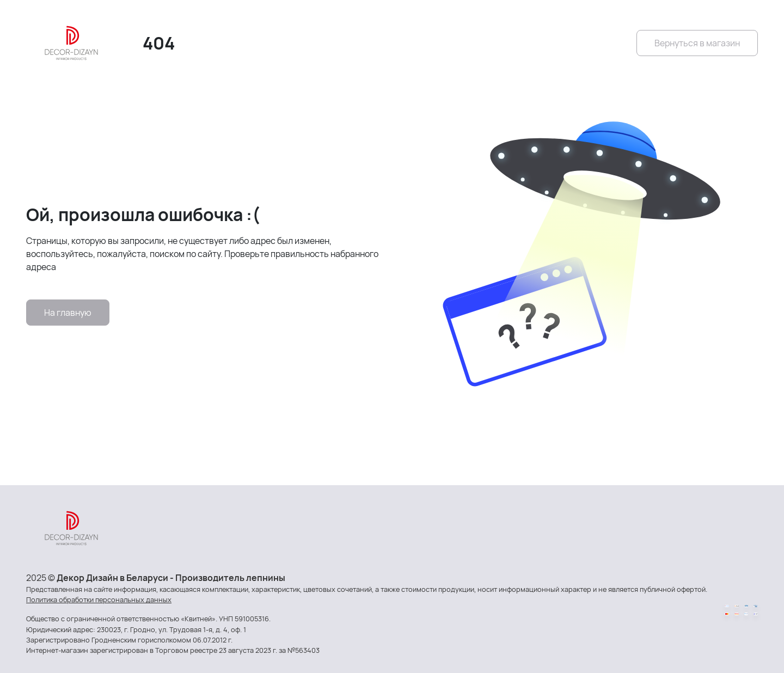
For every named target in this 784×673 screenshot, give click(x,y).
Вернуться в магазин (697, 43)
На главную (68, 313)
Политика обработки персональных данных (99, 599)
